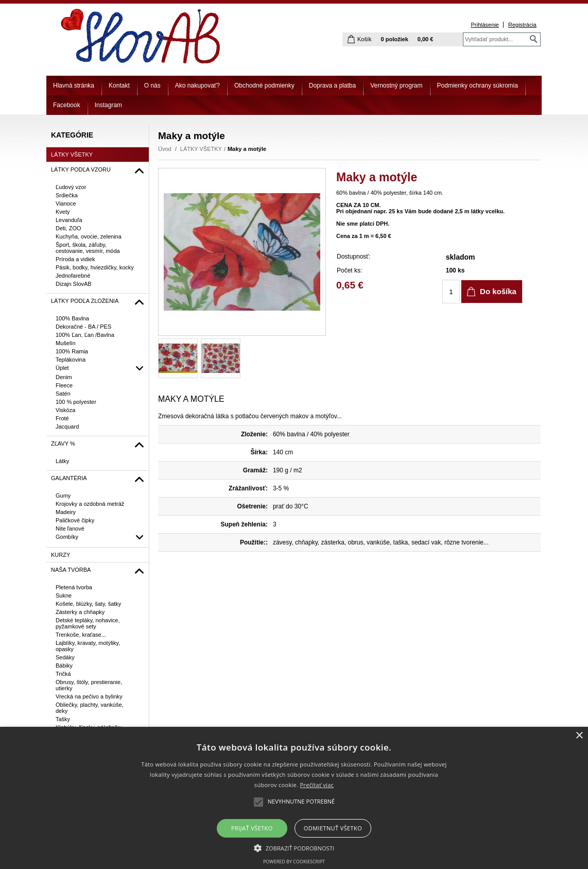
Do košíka (498, 291)
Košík (365, 39)
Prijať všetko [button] (252, 828)
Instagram (108, 105)
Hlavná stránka (74, 86)
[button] (294, 847)
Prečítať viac (317, 785)
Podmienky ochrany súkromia (478, 86)
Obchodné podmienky (264, 86)
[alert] (294, 798)
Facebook (67, 105)
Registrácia (522, 25)
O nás (152, 86)
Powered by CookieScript (294, 862)
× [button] (579, 736)
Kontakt (119, 86)
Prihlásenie (485, 25)
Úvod (165, 149)
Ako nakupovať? (197, 86)
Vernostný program (396, 86)
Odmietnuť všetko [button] (333, 828)
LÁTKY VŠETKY (201, 149)
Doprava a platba (332, 86)
